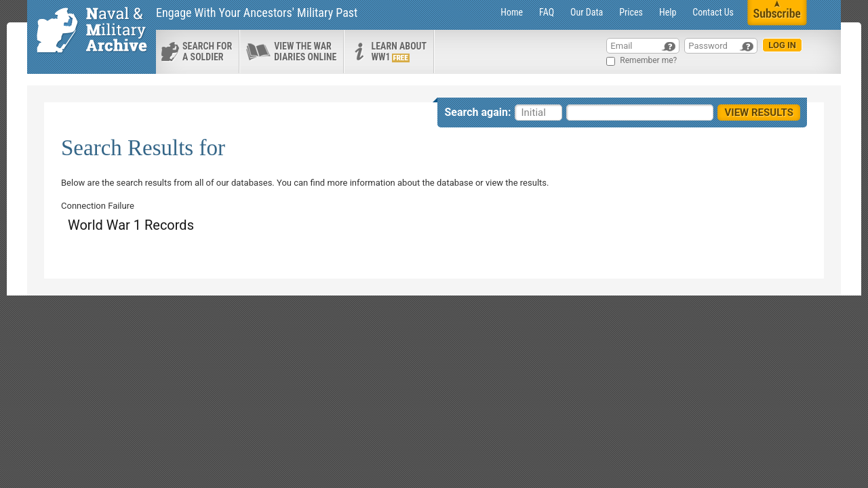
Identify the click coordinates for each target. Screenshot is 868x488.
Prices (631, 12)
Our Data (587, 12)
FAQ (547, 12)
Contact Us (713, 12)
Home (512, 12)
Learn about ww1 (399, 52)
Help (668, 12)
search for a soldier (207, 52)
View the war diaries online (305, 52)
